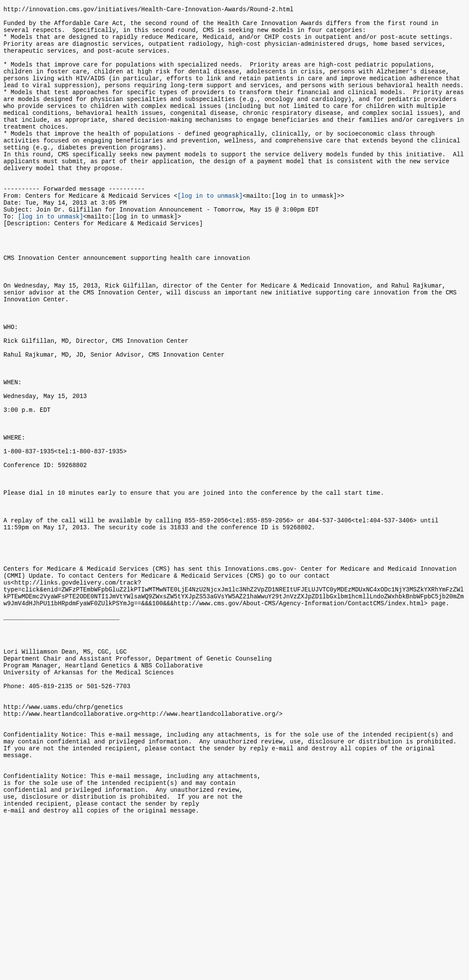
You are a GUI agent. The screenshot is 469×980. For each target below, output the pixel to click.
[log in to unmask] (210, 232)
